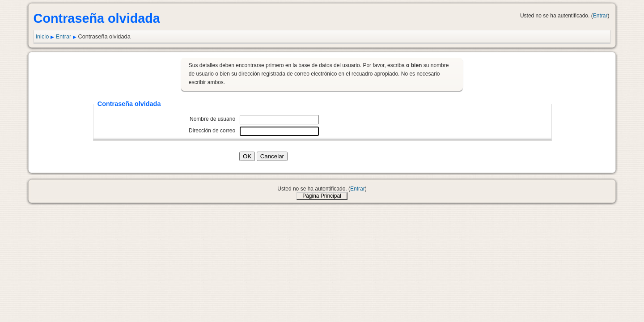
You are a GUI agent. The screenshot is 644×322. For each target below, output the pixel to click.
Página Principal (322, 196)
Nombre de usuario (212, 119)
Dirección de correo (212, 131)
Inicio (42, 36)
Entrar (600, 16)
